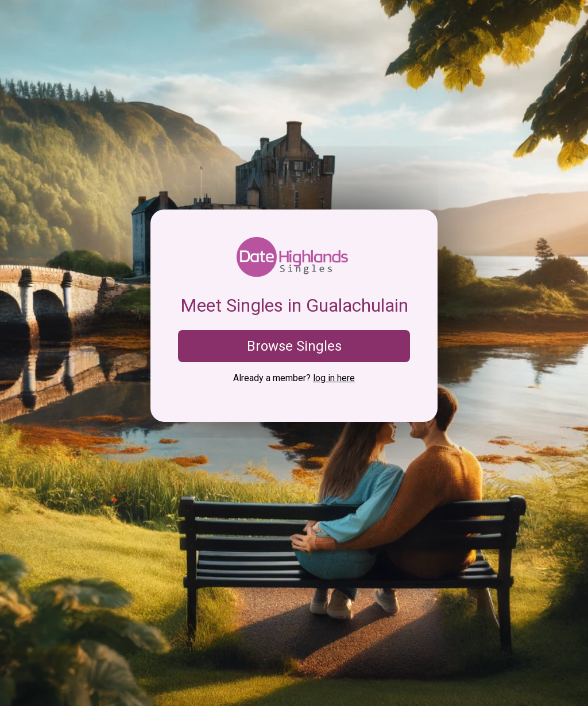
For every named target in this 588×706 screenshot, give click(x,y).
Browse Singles (294, 346)
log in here (334, 378)
